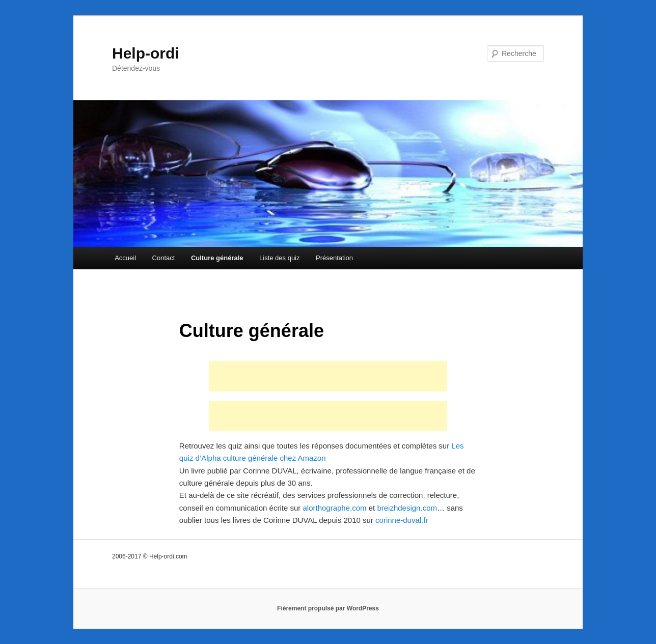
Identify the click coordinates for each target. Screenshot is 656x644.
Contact (164, 258)
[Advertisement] (328, 376)
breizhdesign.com (407, 508)
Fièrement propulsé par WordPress (328, 608)
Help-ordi (146, 53)
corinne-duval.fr (402, 520)
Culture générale (217, 258)
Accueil (125, 258)
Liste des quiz (280, 258)
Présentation (334, 258)
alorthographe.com (334, 508)
